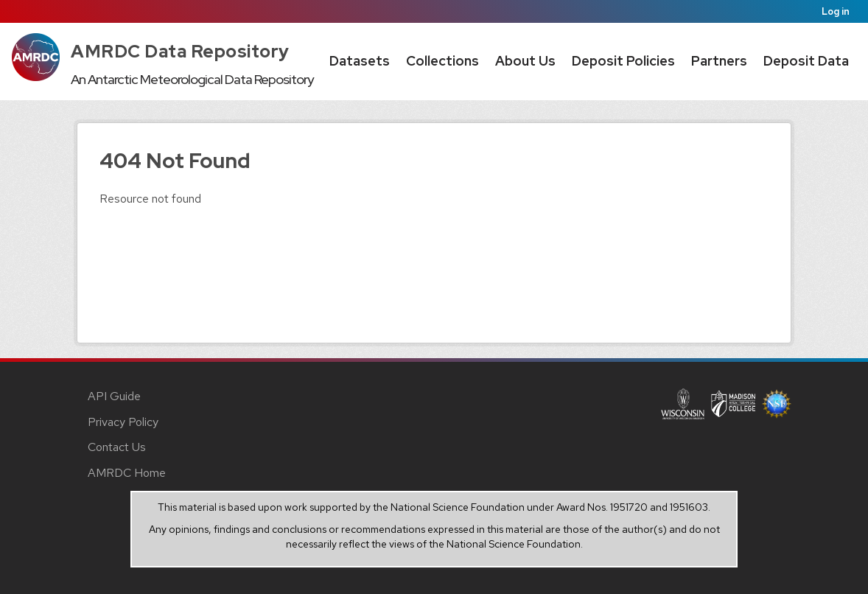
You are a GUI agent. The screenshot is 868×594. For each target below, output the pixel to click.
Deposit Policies (623, 61)
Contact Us (117, 447)
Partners (719, 61)
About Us (525, 61)
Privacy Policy (123, 422)
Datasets (360, 61)
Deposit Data (806, 61)
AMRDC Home (127, 473)
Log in (836, 11)
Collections (442, 61)
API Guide (114, 396)
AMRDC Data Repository (180, 51)
